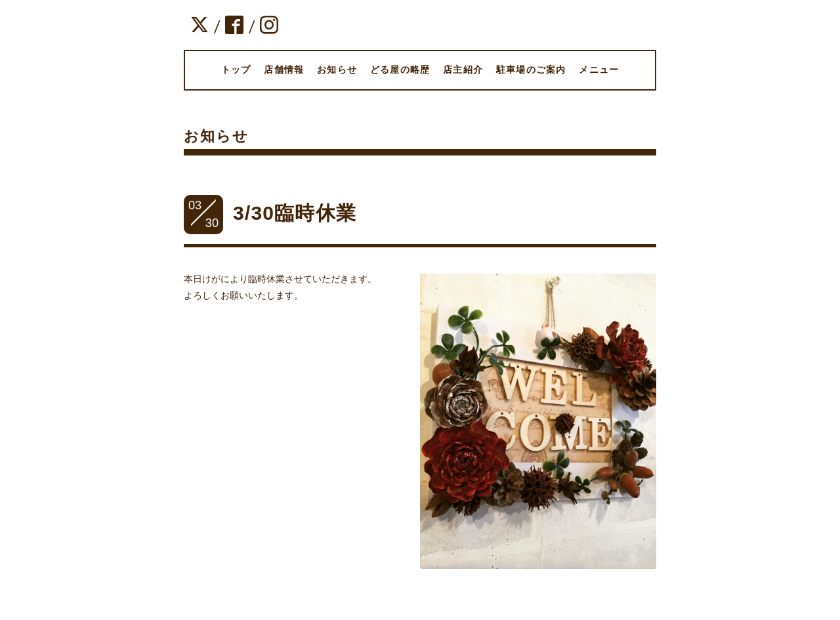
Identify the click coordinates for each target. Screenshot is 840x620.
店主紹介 (463, 70)
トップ (236, 70)
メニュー (599, 70)
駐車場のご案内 (531, 70)
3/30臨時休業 (295, 213)
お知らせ (337, 70)
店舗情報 (284, 70)
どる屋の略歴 (400, 70)
